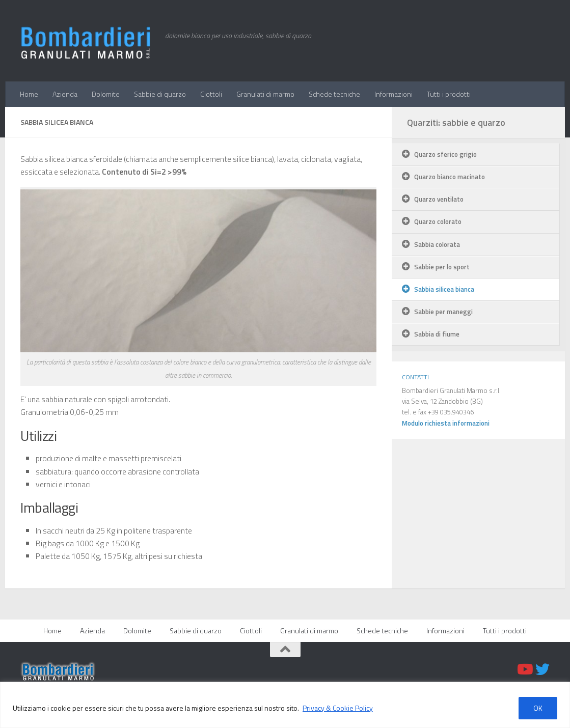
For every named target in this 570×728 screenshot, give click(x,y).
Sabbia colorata (437, 244)
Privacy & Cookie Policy (338, 708)
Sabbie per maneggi (443, 312)
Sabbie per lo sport (442, 267)
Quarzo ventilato (439, 199)
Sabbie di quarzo (160, 94)
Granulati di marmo (265, 94)
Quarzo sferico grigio (445, 154)
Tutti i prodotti (449, 94)
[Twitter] (542, 669)
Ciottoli (211, 94)
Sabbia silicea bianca (444, 289)
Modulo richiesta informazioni (446, 423)
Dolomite (106, 94)
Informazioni (393, 94)
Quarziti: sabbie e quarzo (456, 122)
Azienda (65, 94)
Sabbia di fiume (437, 334)
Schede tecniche (334, 94)
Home (29, 94)
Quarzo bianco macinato (450, 177)
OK (538, 708)
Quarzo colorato (438, 221)
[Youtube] (524, 669)
